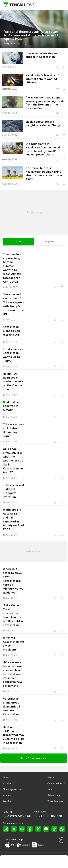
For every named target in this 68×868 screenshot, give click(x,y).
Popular (50, 242)
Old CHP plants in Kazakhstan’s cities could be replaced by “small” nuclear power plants (43, 149)
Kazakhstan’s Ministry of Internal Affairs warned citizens (42, 79)
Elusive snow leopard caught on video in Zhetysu (44, 124)
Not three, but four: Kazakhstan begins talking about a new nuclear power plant (44, 173)
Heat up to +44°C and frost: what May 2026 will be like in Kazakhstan (14, 735)
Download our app (13, 839)
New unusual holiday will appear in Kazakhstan (42, 55)
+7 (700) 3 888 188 (50, 816)
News (6, 777)
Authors (7, 795)
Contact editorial (56, 783)
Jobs (50, 789)
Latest (18, 242)
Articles (7, 783)
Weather (7, 801)
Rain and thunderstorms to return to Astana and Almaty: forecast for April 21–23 (33, 35)
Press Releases (55, 801)
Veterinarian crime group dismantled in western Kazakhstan (12, 707)
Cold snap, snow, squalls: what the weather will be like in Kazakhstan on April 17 (13, 461)
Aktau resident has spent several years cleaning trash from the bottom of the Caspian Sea (45, 103)
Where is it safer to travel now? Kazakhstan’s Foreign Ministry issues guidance (13, 581)
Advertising (54, 795)
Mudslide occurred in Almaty (11, 406)
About (51, 777)
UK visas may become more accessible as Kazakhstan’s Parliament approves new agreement (12, 674)
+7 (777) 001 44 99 (18, 816)
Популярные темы (13, 789)
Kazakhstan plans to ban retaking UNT (12, 331)
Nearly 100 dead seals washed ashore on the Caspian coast (13, 382)
